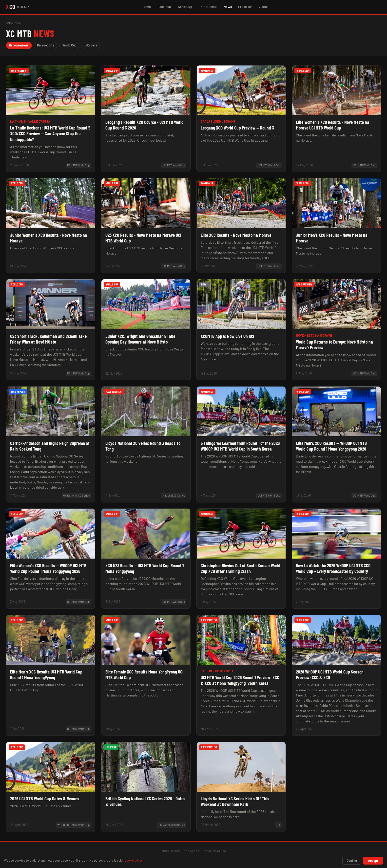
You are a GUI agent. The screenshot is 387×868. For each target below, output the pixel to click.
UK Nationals (208, 7)
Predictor (245, 7)
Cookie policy (134, 860)
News (228, 7)
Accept (373, 861)
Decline (352, 861)
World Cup (185, 7)
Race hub (164, 7)
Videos (264, 7)
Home (147, 7)
